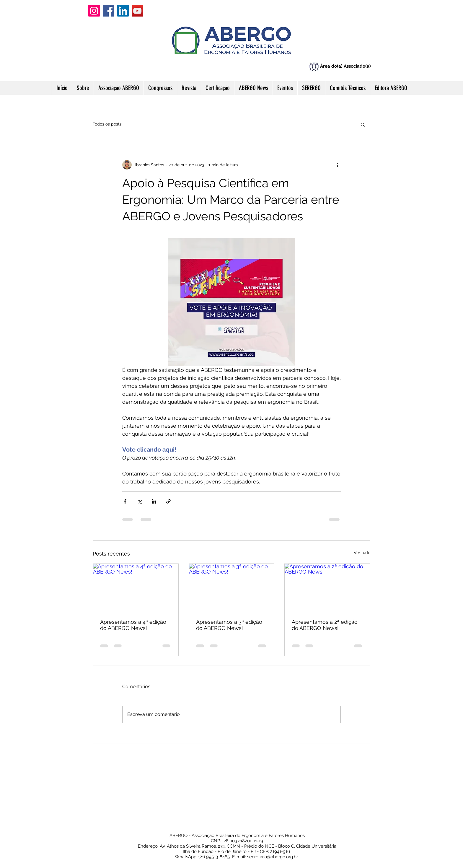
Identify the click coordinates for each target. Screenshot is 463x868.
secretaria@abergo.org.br (273, 857)
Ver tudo (362, 553)
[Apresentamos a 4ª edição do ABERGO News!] (136, 588)
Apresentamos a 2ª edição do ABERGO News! (325, 625)
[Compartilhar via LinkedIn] (154, 501)
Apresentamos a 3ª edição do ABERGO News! (229, 625)
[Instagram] (94, 11)
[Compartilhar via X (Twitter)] (140, 501)
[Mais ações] (337, 165)
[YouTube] (137, 11)
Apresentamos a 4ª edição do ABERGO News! (133, 625)
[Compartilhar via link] (168, 501)
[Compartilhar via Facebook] (125, 501)
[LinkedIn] (123, 11)
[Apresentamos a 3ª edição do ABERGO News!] (232, 588)
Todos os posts (107, 124)
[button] (363, 124)
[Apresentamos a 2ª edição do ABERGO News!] (327, 588)
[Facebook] (109, 11)
